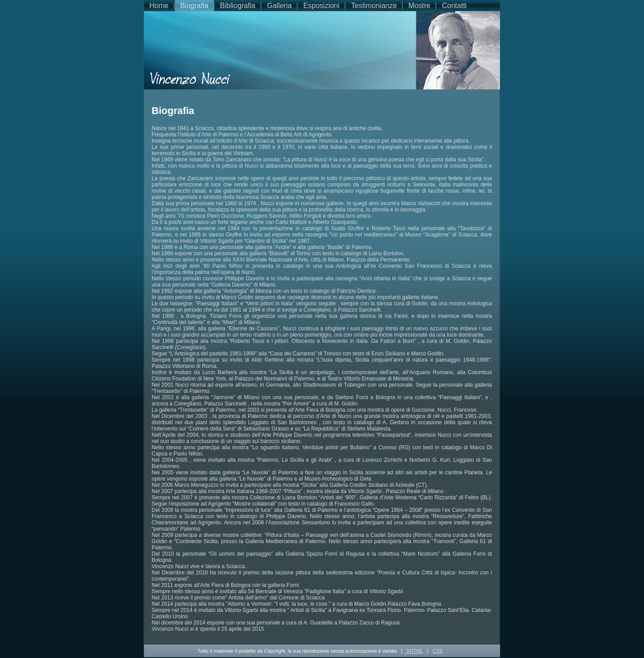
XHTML (414, 651)
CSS (438, 651)
